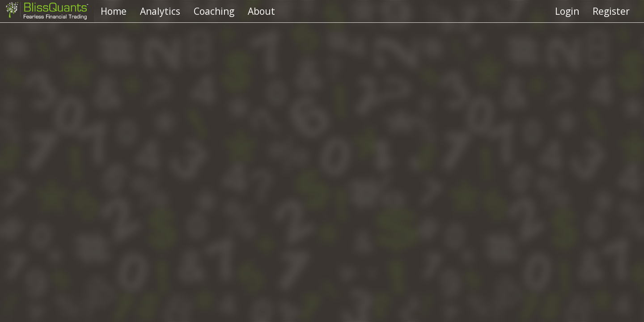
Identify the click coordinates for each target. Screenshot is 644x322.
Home (114, 11)
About (261, 11)
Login (567, 11)
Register (611, 11)
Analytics (160, 11)
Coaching (214, 11)
